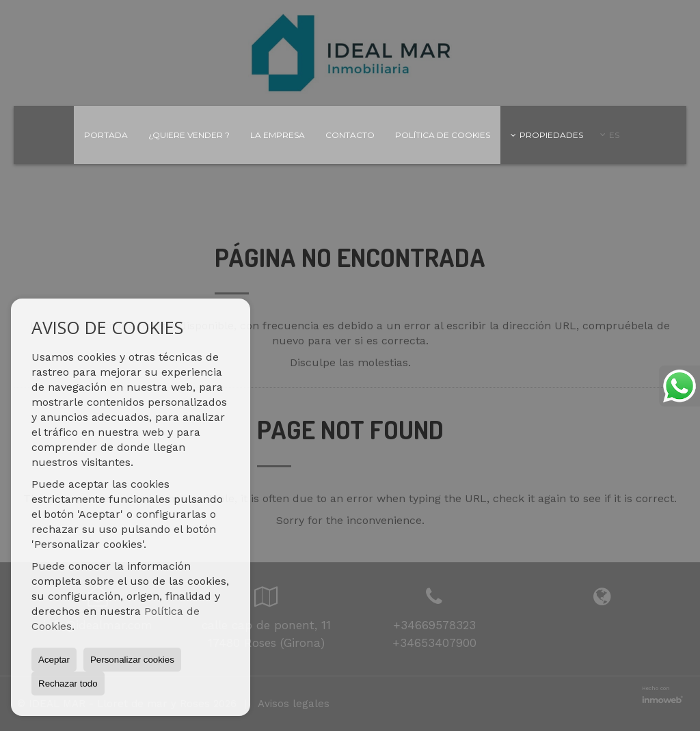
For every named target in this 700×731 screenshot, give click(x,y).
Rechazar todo (68, 684)
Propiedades (547, 135)
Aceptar (54, 660)
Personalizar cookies (132, 660)
